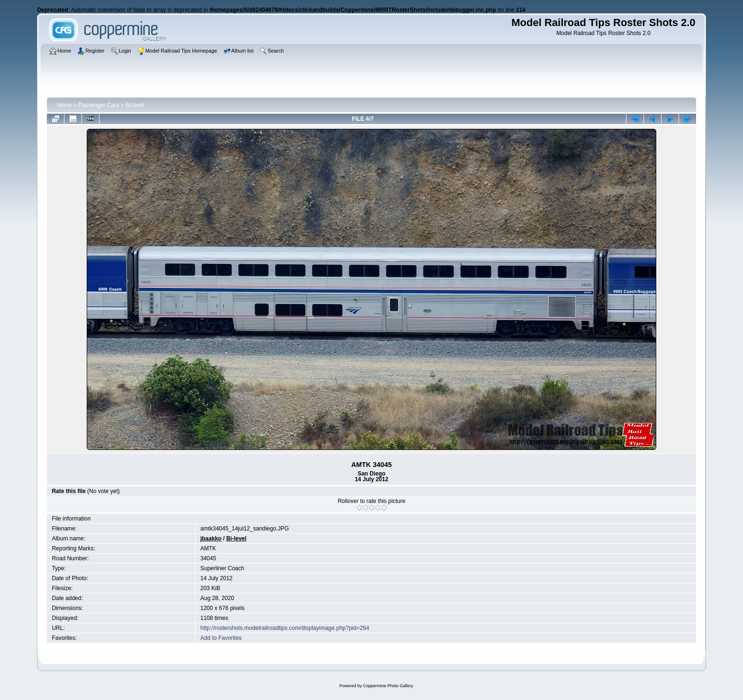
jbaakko (211, 538)
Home (64, 105)
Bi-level (135, 105)
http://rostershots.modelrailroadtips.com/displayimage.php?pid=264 (285, 628)
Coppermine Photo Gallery (388, 686)
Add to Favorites (221, 638)
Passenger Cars (99, 105)
